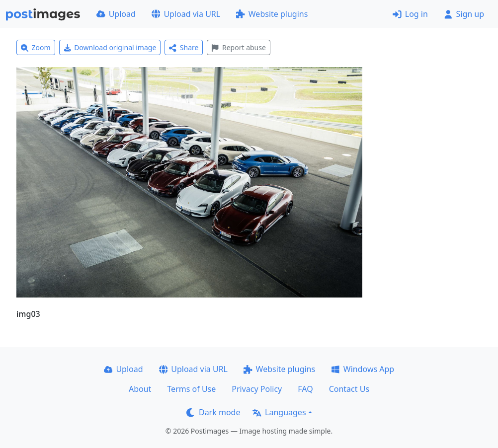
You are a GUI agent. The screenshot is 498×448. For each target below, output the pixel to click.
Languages (279, 412)
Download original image (110, 47)
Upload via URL (186, 14)
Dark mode (213, 412)
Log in (410, 14)
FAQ (305, 389)
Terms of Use (191, 389)
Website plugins (272, 14)
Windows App (363, 369)
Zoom (36, 47)
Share (184, 47)
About (140, 389)
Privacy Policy (257, 389)
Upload (116, 14)
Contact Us (349, 389)
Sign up (464, 14)
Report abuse (238, 47)
